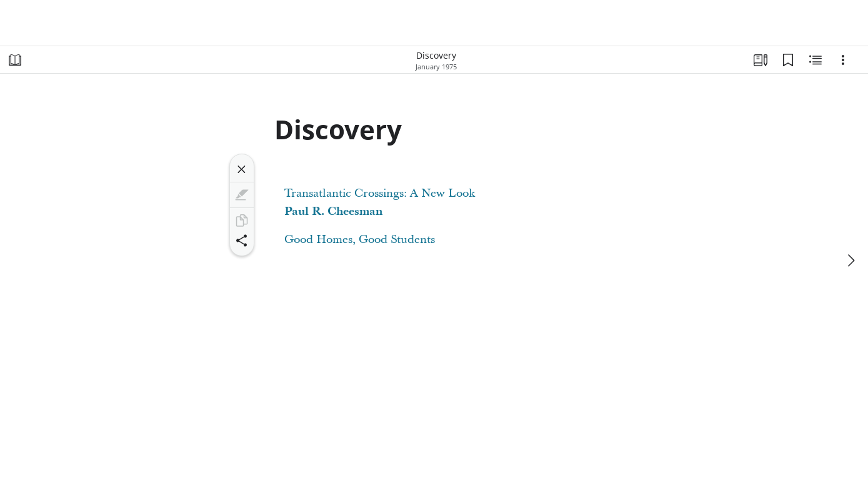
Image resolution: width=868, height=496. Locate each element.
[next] (851, 260)
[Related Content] (816, 60)
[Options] (843, 60)
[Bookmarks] (788, 60)
